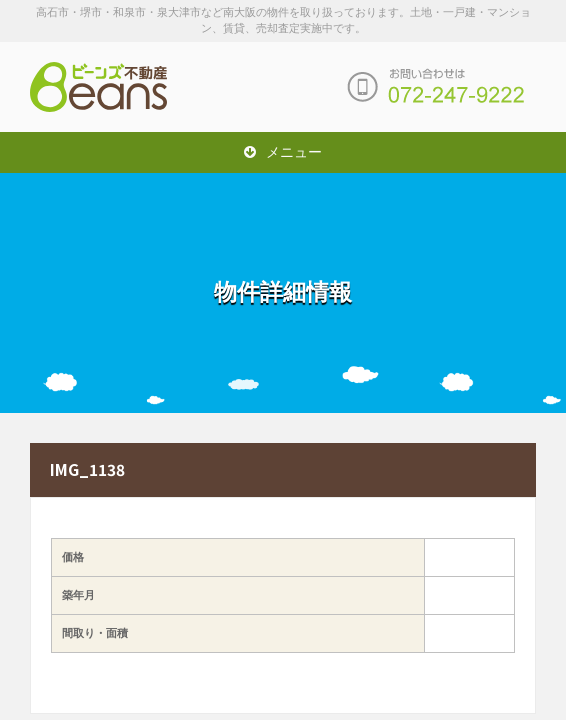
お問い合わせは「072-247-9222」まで (436, 87)
